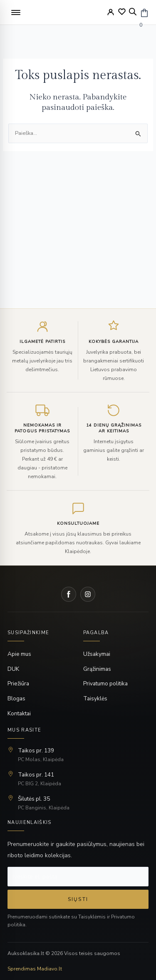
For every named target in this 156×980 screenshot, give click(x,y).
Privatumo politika (105, 684)
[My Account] (111, 12)
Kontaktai (19, 713)
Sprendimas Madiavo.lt (35, 969)
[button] (16, 12)
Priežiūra (18, 684)
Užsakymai (97, 654)
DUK (13, 669)
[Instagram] (88, 594)
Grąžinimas (97, 669)
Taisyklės (95, 698)
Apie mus (19, 654)
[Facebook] (69, 594)
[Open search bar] (133, 12)
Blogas (16, 698)
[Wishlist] (122, 12)
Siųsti (78, 899)
